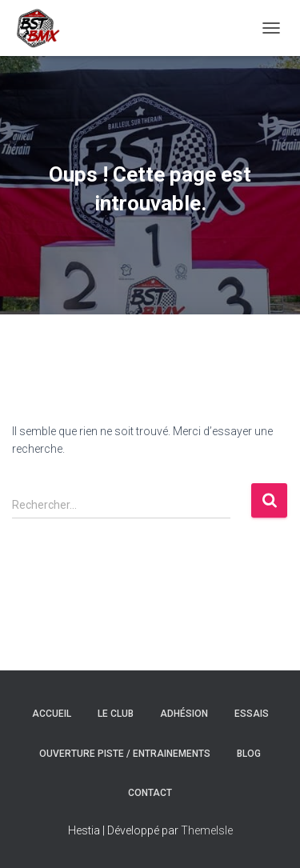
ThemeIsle (207, 830)
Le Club (116, 714)
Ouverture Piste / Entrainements (125, 754)
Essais (252, 714)
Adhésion (184, 714)
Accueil (52, 714)
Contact (150, 793)
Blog (249, 754)
